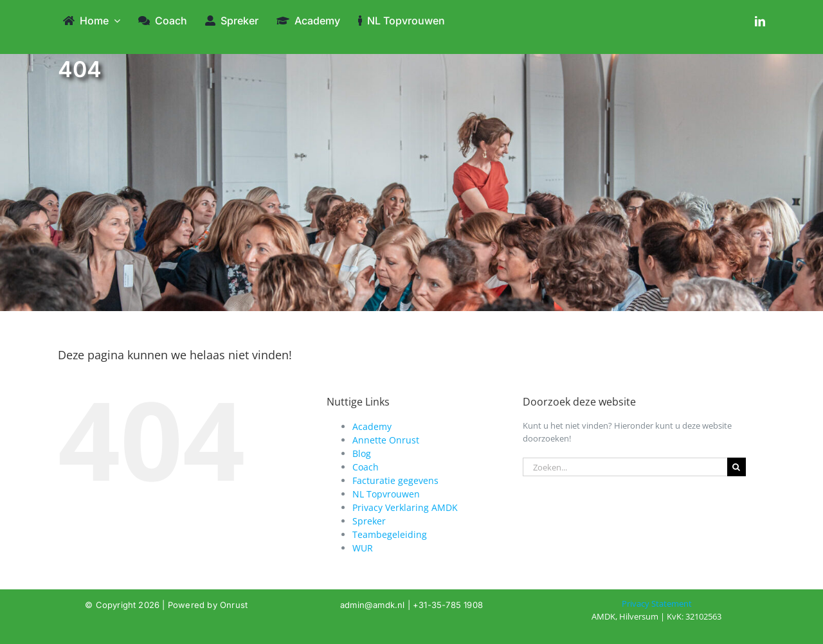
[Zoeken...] (625, 467)
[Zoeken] (737, 467)
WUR (363, 548)
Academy (372, 426)
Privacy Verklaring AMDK (405, 507)
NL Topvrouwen (386, 494)
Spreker (369, 521)
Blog (362, 453)
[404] (657, 610)
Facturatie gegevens (395, 480)
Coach (366, 467)
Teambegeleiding (390, 534)
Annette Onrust (386, 440)
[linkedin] (760, 21)
